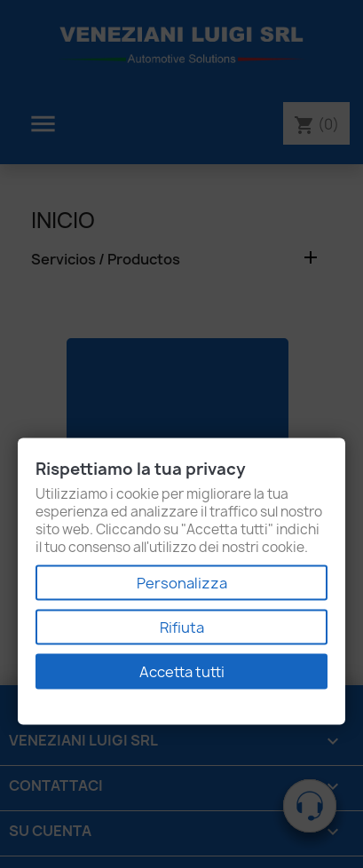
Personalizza (182, 583)
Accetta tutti (182, 672)
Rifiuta (182, 627)
